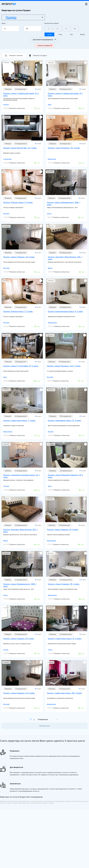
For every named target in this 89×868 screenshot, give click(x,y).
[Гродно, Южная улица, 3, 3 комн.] (22, 182)
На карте (38, 89)
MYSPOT (9, 4)
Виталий (6, 268)
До (34, 29)
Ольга (49, 213)
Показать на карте (38, 56)
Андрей (51, 432)
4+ (75, 29)
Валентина (52, 159)
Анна (50, 104)
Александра (52, 323)
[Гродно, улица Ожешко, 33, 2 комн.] (67, 564)
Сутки (49, 34)
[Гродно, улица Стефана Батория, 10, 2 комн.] (22, 73)
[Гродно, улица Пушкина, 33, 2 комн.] (67, 128)
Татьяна (6, 486)
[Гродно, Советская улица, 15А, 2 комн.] (66, 673)
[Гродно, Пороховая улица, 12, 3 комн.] (67, 400)
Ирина (50, 268)
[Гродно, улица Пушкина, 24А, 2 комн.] (66, 346)
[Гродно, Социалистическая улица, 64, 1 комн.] (22, 455)
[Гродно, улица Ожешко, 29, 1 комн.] (22, 618)
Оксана (6, 104)
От (11, 29)
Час (71, 34)
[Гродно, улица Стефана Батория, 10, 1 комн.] (67, 73)
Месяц (83, 34)
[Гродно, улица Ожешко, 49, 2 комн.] (22, 237)
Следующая (43, 719)
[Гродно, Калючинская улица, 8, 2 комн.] (67, 291)
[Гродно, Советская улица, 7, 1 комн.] (22, 400)
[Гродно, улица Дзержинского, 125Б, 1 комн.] (66, 182)
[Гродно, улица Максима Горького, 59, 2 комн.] (67, 455)
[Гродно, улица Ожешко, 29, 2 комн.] (66, 509)
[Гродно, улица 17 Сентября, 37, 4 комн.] (22, 346)
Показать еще (44, 726)
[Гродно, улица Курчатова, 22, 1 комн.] (22, 128)
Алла (5, 377)
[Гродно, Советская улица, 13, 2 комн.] (67, 618)
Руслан (6, 650)
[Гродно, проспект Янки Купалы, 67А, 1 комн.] (67, 237)
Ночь (60, 34)
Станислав (7, 159)
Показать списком (14, 56)
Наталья (6, 213)
